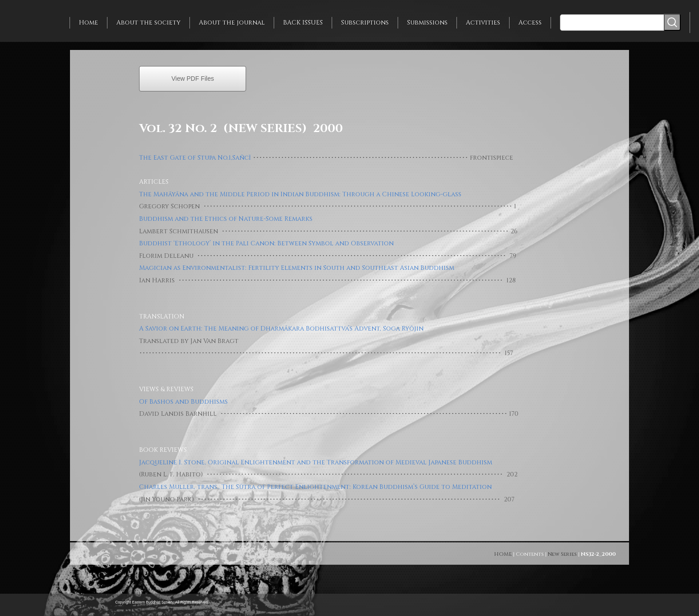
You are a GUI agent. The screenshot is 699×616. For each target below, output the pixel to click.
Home (88, 23)
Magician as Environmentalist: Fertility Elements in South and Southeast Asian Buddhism (297, 268)
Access (530, 23)
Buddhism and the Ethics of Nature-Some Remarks (226, 219)
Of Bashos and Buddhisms (183, 402)
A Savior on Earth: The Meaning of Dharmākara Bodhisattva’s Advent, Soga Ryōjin (281, 329)
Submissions (427, 23)
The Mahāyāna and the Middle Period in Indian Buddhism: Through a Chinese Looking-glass (300, 194)
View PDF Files (193, 79)
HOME (503, 554)
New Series (562, 554)
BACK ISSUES (303, 23)
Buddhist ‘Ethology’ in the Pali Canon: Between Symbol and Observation (266, 243)
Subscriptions (365, 23)
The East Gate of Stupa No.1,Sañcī (195, 158)
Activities (483, 23)
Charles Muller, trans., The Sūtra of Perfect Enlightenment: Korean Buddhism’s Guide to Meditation (315, 487)
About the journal (232, 23)
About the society (148, 23)
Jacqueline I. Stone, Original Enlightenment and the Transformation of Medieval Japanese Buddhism (316, 462)
